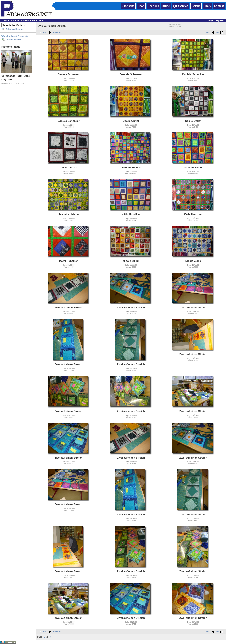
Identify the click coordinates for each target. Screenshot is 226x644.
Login (211, 20)
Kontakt (219, 6)
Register (220, 20)
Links (207, 6)
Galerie (196, 6)
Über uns (153, 6)
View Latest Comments (17, 36)
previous (57, 33)
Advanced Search (14, 29)
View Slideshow (14, 40)
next (208, 33)
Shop (141, 6)
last (217, 33)
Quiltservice (181, 6)
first (45, 33)
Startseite (128, 6)
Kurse (166, 6)
